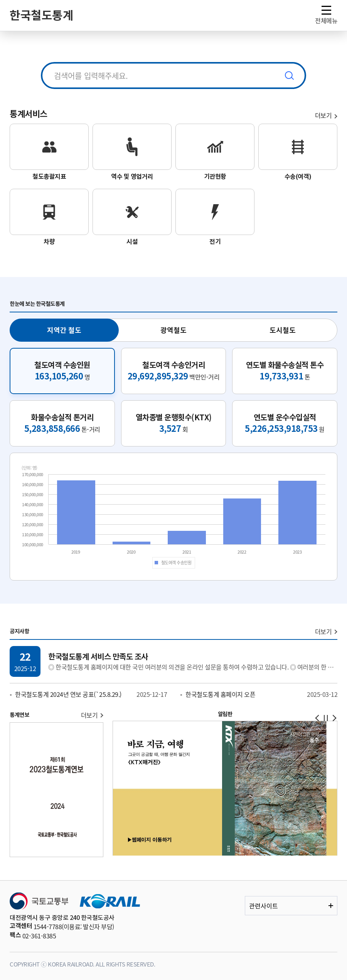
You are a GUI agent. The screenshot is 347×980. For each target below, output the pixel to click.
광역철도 (173, 330)
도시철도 (283, 330)
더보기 (323, 631)
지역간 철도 (64, 330)
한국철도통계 (41, 15)
